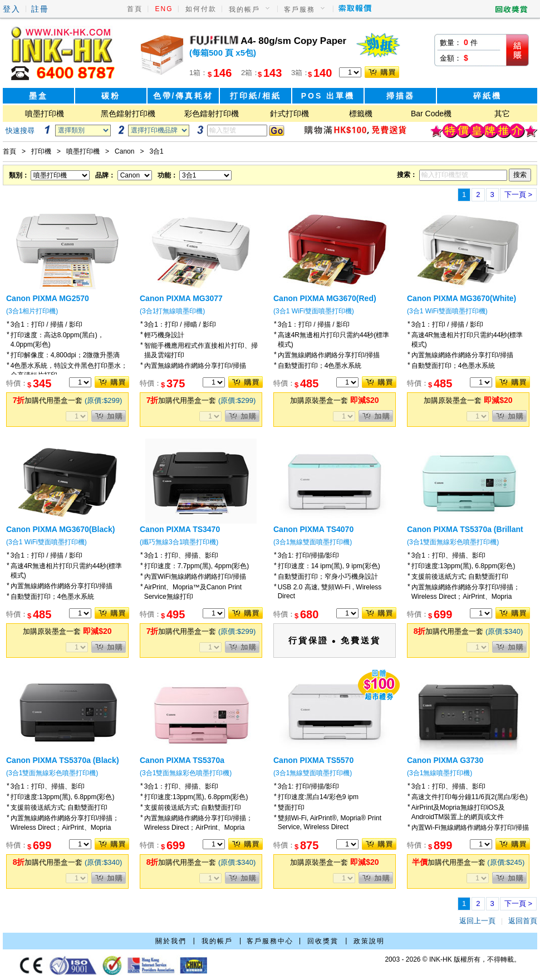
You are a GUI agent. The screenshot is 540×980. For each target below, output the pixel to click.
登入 (12, 9)
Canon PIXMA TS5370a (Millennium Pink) (182, 765)
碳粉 (111, 96)
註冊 (40, 9)
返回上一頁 (477, 921)
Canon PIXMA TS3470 (180, 529)
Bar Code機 (431, 114)
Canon (124, 151)
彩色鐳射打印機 (212, 114)
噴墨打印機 (45, 114)
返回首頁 (523, 921)
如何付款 (201, 9)
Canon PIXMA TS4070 (313, 529)
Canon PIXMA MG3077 (181, 298)
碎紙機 (487, 96)
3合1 (156, 151)
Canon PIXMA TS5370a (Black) (63, 760)
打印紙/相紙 (256, 96)
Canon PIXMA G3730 (445, 760)
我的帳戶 (244, 9)
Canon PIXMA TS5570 (313, 760)
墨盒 (38, 96)
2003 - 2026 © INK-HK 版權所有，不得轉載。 (453, 959)
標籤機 (361, 114)
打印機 (41, 151)
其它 (502, 114)
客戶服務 (300, 9)
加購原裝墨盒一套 (334, 400)
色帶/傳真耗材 (183, 96)
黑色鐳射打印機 (128, 114)
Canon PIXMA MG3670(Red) (325, 298)
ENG (164, 9)
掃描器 (401, 96)
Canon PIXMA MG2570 (48, 298)
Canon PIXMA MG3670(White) (462, 298)
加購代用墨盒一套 (68, 400)
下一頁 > (518, 194)
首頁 (135, 9)
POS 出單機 (328, 96)
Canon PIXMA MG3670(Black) (61, 529)
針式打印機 (289, 114)
